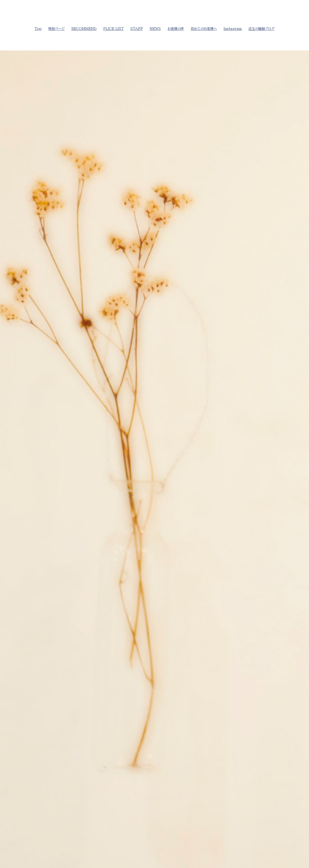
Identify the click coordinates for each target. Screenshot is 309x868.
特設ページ (56, 29)
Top (38, 29)
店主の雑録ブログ (261, 29)
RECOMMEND (84, 29)
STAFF (137, 29)
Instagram (233, 29)
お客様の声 (176, 29)
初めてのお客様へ (204, 29)
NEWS (155, 29)
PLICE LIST (113, 29)
